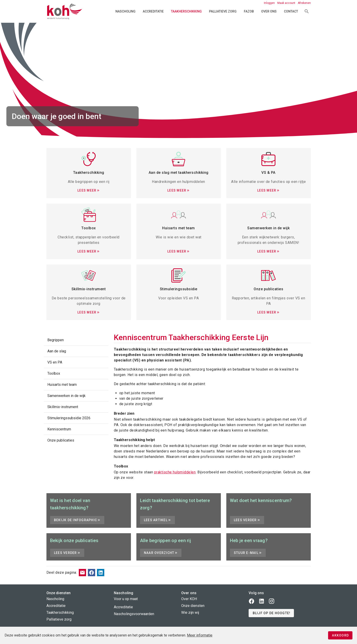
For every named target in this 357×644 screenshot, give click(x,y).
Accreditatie (153, 11)
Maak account (287, 3)
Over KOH (189, 599)
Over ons (269, 11)
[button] (271, 613)
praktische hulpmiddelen (175, 472)
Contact (291, 11)
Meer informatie (200, 635)
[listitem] (76, 340)
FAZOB (249, 11)
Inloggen (270, 3)
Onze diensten (193, 606)
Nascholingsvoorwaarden (134, 614)
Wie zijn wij (190, 612)
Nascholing (125, 11)
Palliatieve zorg (223, 11)
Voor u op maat (126, 599)
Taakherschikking (186, 11)
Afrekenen (304, 3)
